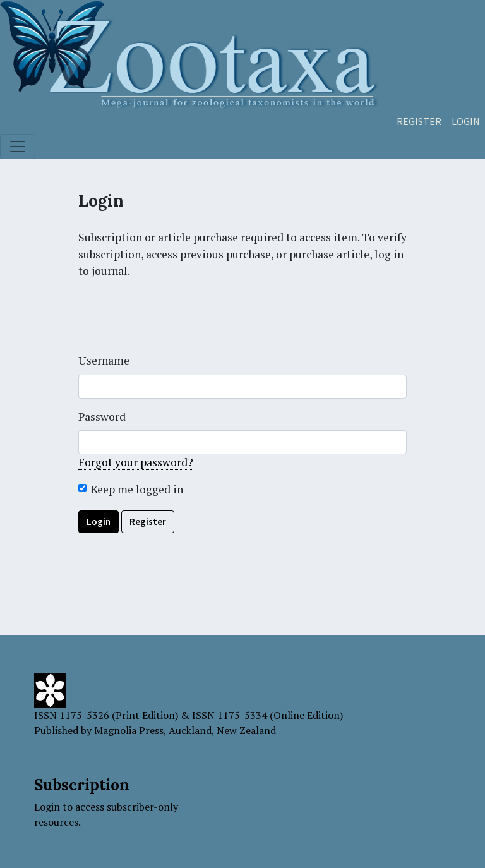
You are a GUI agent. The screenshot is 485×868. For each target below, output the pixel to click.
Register (419, 121)
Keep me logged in (137, 489)
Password (102, 417)
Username (104, 360)
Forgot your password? (136, 462)
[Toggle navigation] (18, 147)
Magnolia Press (129, 730)
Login (466, 121)
